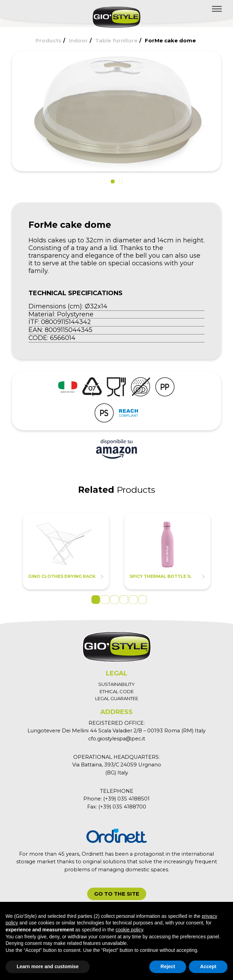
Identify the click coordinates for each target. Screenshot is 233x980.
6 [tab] (143, 600)
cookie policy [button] (129, 930)
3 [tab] (114, 600)
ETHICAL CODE (117, 691)
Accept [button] (208, 966)
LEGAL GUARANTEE (117, 698)
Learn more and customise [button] (48, 966)
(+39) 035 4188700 (122, 807)
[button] (113, 181)
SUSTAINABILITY (116, 684)
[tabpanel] (66, 551)
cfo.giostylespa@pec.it (117, 739)
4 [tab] (124, 600)
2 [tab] (105, 600)
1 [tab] (96, 600)
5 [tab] (133, 600)
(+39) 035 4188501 (126, 799)
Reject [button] (168, 966)
